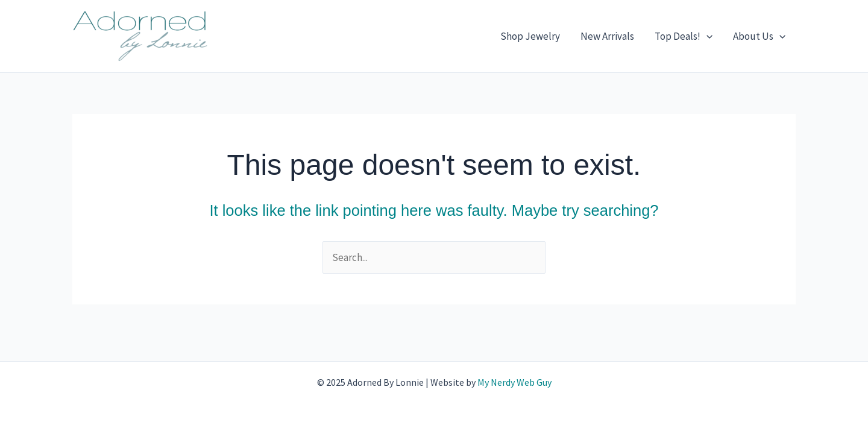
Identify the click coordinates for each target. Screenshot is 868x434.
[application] (706, 36)
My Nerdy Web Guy (514, 382)
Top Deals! (684, 36)
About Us (759, 36)
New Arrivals (607, 36)
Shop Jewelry (530, 36)
